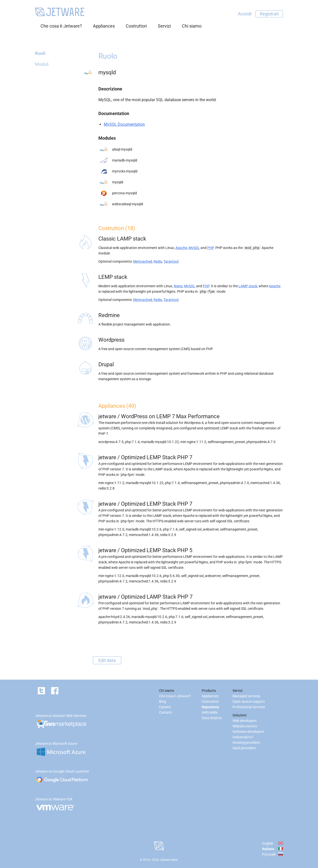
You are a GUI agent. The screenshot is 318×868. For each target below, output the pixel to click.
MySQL (194, 248)
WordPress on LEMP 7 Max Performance (170, 416)
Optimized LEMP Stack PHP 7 (157, 457)
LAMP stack (248, 286)
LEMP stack (113, 277)
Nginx (178, 286)
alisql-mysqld (122, 149)
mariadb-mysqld (125, 160)
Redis (158, 261)
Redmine (109, 315)
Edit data (107, 660)
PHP (210, 248)
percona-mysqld (124, 193)
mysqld (118, 182)
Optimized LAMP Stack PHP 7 (157, 597)
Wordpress (111, 340)
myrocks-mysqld (125, 171)
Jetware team (169, 860)
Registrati (269, 14)
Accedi (245, 14)
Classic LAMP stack (122, 239)
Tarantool (171, 261)
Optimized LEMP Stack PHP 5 (157, 550)
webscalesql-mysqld (128, 204)
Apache (181, 248)
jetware (107, 416)
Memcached (143, 261)
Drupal (106, 364)
